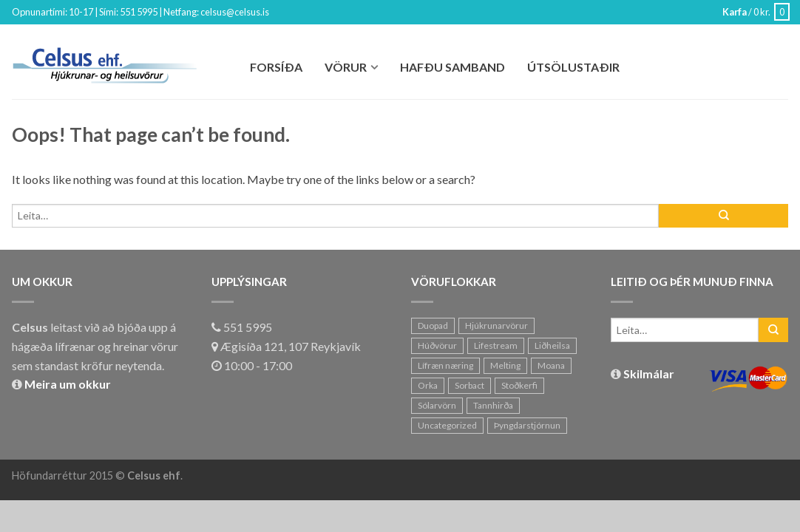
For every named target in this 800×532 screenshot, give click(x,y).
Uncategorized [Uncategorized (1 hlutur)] (447, 425)
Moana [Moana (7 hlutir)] (551, 365)
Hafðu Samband (452, 67)
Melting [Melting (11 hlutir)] (505, 365)
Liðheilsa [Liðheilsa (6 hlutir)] (552, 345)
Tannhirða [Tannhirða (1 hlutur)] (493, 405)
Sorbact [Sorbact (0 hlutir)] (470, 385)
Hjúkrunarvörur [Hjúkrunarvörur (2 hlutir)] (496, 325)
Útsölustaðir (573, 67)
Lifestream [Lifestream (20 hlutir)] (496, 345)
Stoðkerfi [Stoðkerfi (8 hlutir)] (519, 385)
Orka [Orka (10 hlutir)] (428, 385)
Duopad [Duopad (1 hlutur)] (433, 325)
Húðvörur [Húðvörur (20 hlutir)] (437, 345)
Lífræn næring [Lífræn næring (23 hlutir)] (445, 365)
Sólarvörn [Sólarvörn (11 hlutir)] (437, 405)
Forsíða (276, 67)
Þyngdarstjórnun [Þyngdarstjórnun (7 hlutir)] (527, 425)
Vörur (346, 67)
